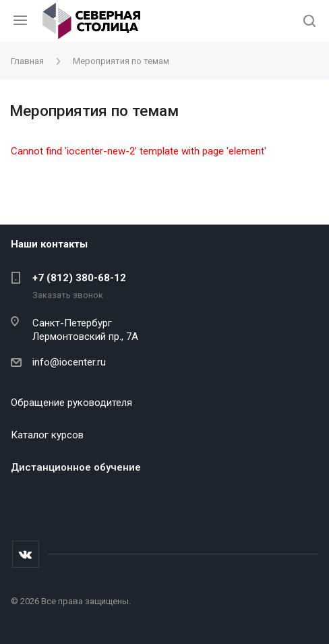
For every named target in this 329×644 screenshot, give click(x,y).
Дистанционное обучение (76, 467)
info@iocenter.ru (69, 362)
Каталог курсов (47, 435)
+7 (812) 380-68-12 (79, 278)
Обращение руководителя (71, 403)
